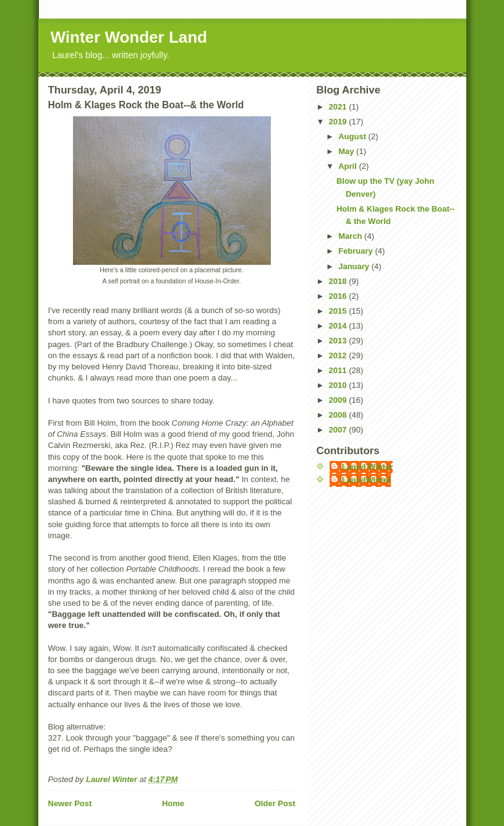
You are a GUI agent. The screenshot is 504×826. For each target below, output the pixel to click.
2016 (339, 296)
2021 (339, 107)
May (347, 151)
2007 (339, 430)
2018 (339, 281)
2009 (339, 400)
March (351, 236)
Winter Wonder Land (129, 37)
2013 (339, 341)
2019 (339, 122)
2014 (339, 326)
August (353, 136)
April (348, 166)
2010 (339, 385)
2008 (339, 415)
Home (173, 803)
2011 (339, 370)
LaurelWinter (366, 480)
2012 (339, 355)
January (355, 266)
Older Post (275, 803)
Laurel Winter (368, 467)
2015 (339, 311)
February (357, 251)
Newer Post (70, 803)
